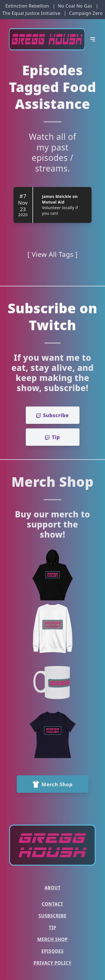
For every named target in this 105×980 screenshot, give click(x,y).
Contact (53, 904)
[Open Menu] (93, 39)
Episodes (53, 951)
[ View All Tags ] (53, 254)
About (53, 888)
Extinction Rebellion (27, 6)
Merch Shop (53, 939)
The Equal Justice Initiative (31, 13)
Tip (53, 928)
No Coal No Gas (75, 6)
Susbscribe (53, 916)
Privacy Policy (53, 963)
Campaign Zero (86, 13)
